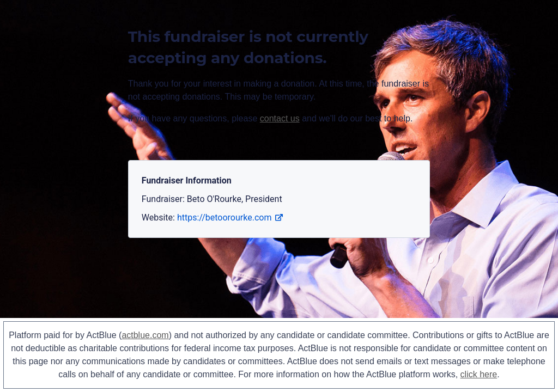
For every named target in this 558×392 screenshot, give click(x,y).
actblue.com (145, 335)
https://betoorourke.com (230, 218)
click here (479, 374)
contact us (280, 118)
